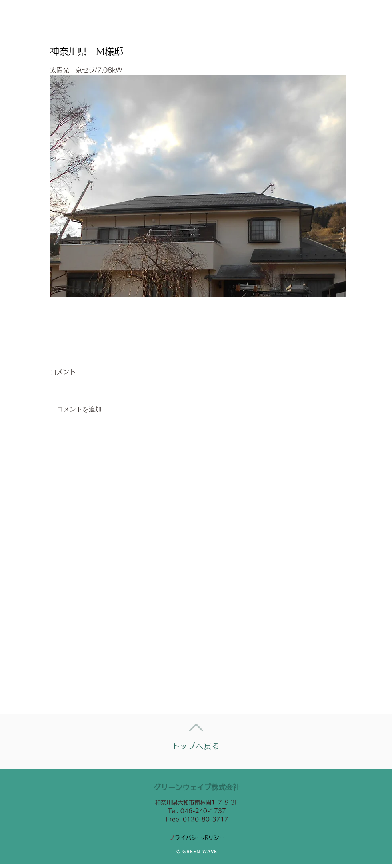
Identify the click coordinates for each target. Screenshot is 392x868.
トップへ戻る (196, 746)
